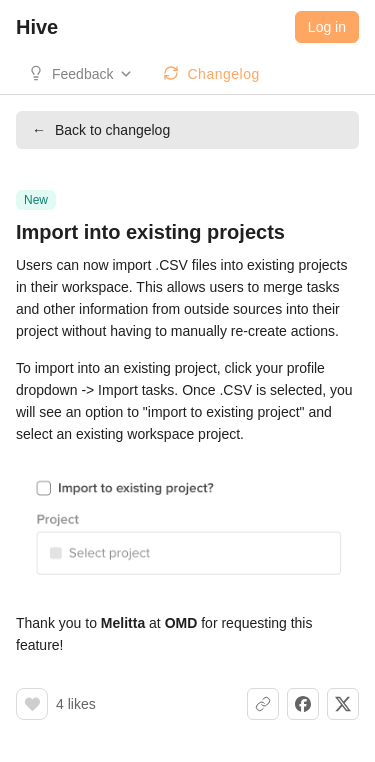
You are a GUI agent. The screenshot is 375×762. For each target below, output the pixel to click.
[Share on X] (343, 704)
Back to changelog (101, 130)
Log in (327, 27)
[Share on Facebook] (303, 704)
